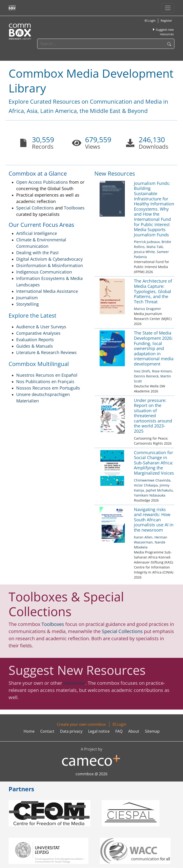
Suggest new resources (163, 32)
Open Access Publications (42, 182)
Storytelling (28, 304)
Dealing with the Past (37, 253)
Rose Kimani (162, 371)
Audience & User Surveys (41, 327)
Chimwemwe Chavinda (152, 480)
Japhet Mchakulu (159, 490)
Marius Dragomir (147, 309)
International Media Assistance (47, 291)
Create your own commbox (81, 724)
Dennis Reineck (146, 376)
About (134, 731)
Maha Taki (155, 247)
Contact (47, 731)
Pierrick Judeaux (147, 242)
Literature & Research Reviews (46, 352)
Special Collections (35, 208)
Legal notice (99, 731)
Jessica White (144, 252)
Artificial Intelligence (37, 233)
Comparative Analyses (38, 333)
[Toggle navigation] (168, 8)
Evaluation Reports (35, 340)
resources (74, 683)
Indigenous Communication (44, 272)
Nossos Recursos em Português (48, 388)
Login (150, 20)
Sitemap (152, 731)
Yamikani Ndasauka (150, 495)
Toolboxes (74, 208)
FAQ (119, 731)
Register (166, 20)
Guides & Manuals (35, 346)
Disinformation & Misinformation (50, 265)
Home (29, 731)
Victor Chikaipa (146, 485)
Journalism (27, 298)
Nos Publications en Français (45, 381)
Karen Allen (143, 537)
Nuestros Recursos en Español (47, 375)
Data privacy (71, 731)
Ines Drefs (142, 371)
